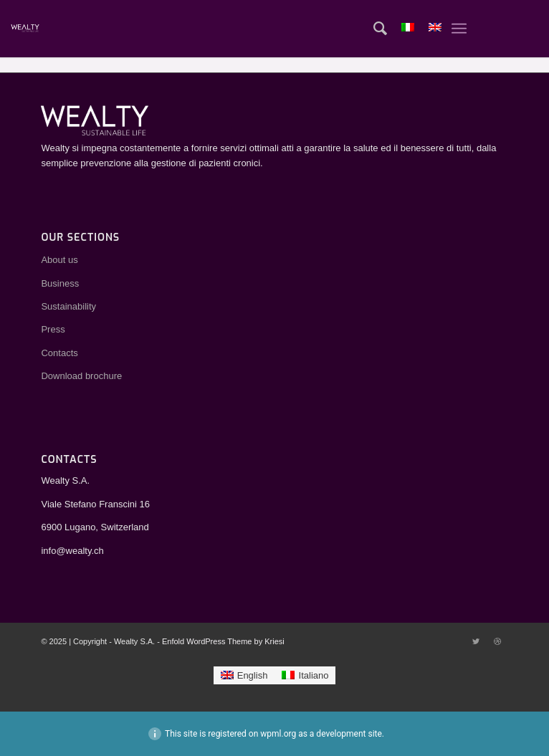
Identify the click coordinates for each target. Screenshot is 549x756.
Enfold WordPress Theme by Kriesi (223, 641)
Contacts (59, 353)
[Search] (373, 29)
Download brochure (81, 376)
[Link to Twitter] (476, 641)
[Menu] (459, 29)
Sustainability (68, 306)
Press (53, 329)
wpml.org (278, 734)
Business (60, 283)
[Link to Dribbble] (497, 641)
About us (59, 260)
